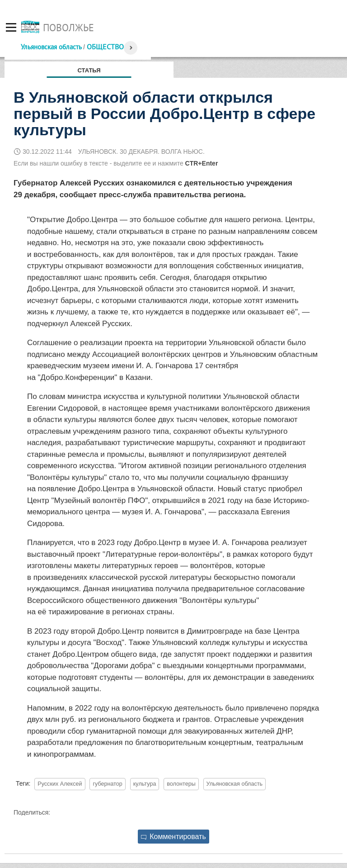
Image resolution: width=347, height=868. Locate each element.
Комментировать (173, 837)
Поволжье (68, 28)
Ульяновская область (51, 47)
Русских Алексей (60, 784)
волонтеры (181, 784)
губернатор (107, 784)
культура (145, 784)
